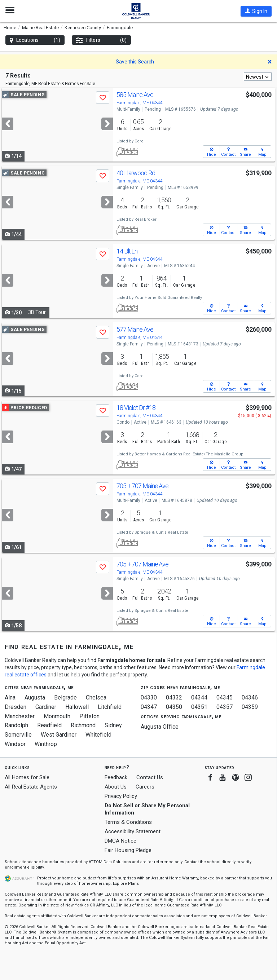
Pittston (89, 716)
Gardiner (46, 707)
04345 (225, 698)
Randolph (16, 725)
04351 (199, 707)
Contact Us (150, 777)
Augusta (35, 698)
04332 (174, 698)
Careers (145, 787)
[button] (256, 11)
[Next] (107, 124)
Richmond (83, 725)
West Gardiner (59, 735)
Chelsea (96, 698)
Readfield (49, 725)
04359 (250, 707)
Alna (10, 698)
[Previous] (8, 124)
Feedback (116, 778)
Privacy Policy (121, 796)
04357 (225, 707)
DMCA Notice (120, 841)
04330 (149, 698)
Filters (101, 40)
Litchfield (110, 707)
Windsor (15, 744)
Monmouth (57, 716)
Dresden (16, 707)
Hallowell (77, 707)
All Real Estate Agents (31, 787)
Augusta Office (160, 727)
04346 (250, 698)
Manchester (20, 716)
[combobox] (258, 77)
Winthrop (46, 744)
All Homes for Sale (27, 777)
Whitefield (98, 735)
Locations (35, 40)
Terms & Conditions (128, 822)
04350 (174, 707)
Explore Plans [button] (126, 884)
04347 (149, 707)
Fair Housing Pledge (128, 850)
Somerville (18, 735)
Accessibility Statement (133, 831)
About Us (116, 787)
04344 (199, 698)
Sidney (113, 725)
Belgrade (65, 698)
